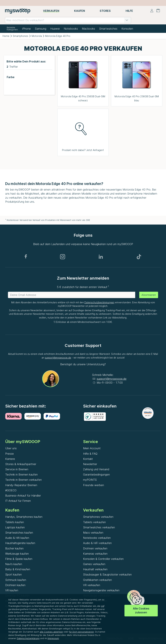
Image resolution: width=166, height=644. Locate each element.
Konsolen (127, 29)
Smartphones (21, 36)
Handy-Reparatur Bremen (21, 485)
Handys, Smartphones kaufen (24, 517)
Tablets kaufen (15, 522)
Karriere (10, 459)
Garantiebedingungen (96, 474)
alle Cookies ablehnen (51, 632)
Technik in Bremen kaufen (21, 474)
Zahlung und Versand (96, 469)
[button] (127, 20)
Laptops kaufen (15, 527)
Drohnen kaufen (15, 585)
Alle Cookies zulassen (141, 610)
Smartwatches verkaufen (99, 527)
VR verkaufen (92, 585)
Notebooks (71, 29)
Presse (10, 454)
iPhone (26, 29)
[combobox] (68, 20)
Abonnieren (149, 295)
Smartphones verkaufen (98, 517)
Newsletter (90, 464)
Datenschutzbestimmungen (99, 302)
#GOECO (11, 490)
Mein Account (92, 448)
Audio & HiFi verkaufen (97, 543)
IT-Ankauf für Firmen (18, 501)
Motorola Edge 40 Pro (58, 36)
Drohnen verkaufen (95, 548)
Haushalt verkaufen (95, 569)
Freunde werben (94, 485)
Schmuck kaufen (16, 580)
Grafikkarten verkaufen (97, 580)
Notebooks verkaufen (97, 538)
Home (6, 36)
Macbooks (88, 29)
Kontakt (88, 459)
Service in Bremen (17, 469)
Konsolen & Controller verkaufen (103, 559)
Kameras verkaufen (95, 554)
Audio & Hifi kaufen (17, 538)
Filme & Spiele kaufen (19, 559)
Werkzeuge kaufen (17, 554)
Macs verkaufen (93, 533)
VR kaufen (12, 590)
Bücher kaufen (14, 548)
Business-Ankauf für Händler (23, 496)
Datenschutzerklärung (28, 638)
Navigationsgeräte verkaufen (101, 590)
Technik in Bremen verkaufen (23, 480)
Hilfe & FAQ (90, 454)
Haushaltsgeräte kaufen (20, 543)
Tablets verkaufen (94, 522)
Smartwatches (108, 29)
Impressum (53, 638)
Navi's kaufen (14, 564)
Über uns (11, 448)
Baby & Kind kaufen (18, 569)
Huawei (55, 29)
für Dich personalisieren (81, 632)
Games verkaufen (94, 564)
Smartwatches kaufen (19, 533)
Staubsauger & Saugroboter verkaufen (107, 574)
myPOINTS (90, 480)
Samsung (41, 29)
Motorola (37, 36)
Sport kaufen (13, 574)
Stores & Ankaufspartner (21, 464)
